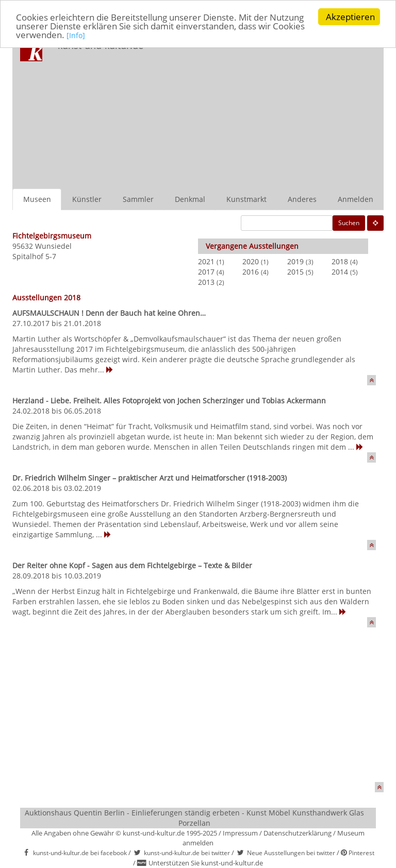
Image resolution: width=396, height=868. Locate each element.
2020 (251, 261)
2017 (206, 272)
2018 (340, 261)
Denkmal (190, 199)
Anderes (302, 199)
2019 (295, 261)
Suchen (349, 223)
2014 (340, 272)
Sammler (138, 199)
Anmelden (356, 199)
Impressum (240, 833)
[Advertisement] (273, 111)
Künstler (87, 199)
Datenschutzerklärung (298, 833)
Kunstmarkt (246, 199)
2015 (295, 272)
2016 (251, 272)
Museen (37, 199)
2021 (206, 261)
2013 (206, 282)
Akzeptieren (350, 17)
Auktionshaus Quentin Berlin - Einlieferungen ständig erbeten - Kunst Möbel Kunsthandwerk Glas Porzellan (194, 818)
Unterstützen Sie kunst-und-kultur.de (206, 863)
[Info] (76, 35)
